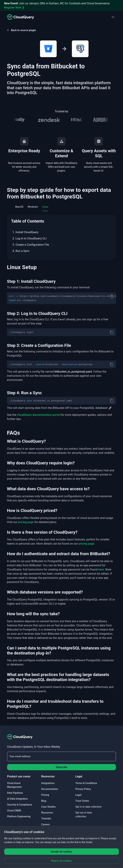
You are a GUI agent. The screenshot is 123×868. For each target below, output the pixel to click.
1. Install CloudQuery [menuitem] (25, 232)
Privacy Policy (83, 789)
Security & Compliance (20, 805)
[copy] (112, 296)
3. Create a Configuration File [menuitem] (31, 245)
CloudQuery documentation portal (38, 415)
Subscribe (61, 767)
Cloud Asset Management (14, 785)
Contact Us (47, 836)
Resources (47, 813)
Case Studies (48, 807)
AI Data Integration (17, 799)
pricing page (26, 522)
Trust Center (82, 801)
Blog (44, 801)
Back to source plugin (21, 30)
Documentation (50, 789)
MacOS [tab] (19, 207)
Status (45, 830)
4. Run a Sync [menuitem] (21, 251)
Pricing (45, 795)
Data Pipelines (15, 793)
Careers (46, 824)
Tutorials (46, 819)
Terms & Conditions (86, 783)
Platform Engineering (19, 816)
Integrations (48, 783)
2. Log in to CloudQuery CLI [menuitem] (30, 238)
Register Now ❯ (14, 8)
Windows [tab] (33, 207)
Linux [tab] (45, 207)
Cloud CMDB (14, 811)
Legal (78, 795)
